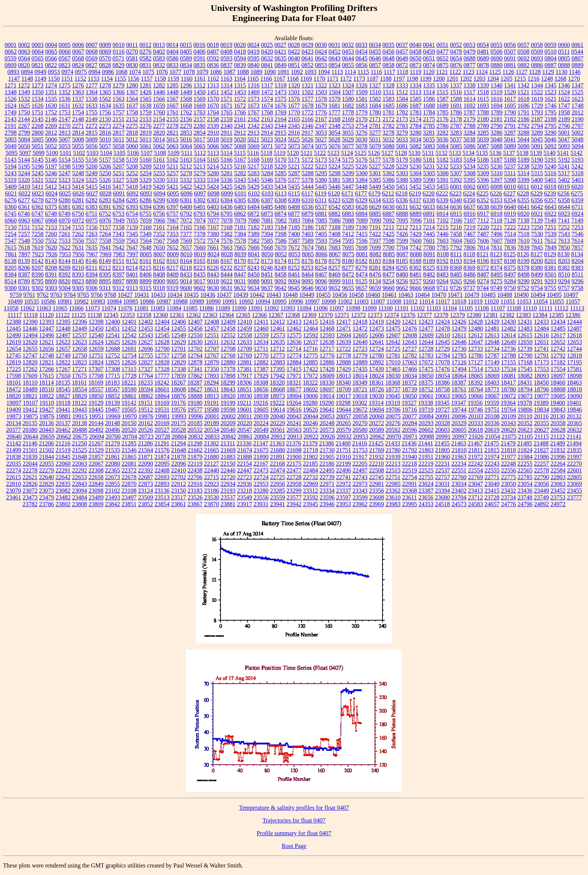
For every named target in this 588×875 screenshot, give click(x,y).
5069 (253, 146)
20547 (244, 430)
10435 (191, 295)
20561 (277, 430)
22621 (30, 477)
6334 (375, 200)
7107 (470, 220)
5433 (267, 187)
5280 (213, 173)
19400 (558, 403)
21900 (294, 457)
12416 (327, 322)
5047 (564, 139)
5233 (456, 166)
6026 (78, 193)
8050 (267, 254)
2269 (51, 126)
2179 (469, 119)
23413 (475, 491)
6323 (334, 200)
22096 (178, 464)
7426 (402, 234)
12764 (195, 356)
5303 (402, 173)
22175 (294, 464)
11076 (125, 308)
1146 (575, 72)
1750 (24, 112)
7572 (199, 241)
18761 (459, 389)
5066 (213, 146)
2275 (132, 126)
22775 (508, 477)
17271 (79, 369)
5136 (495, 153)
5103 (93, 153)
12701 (178, 349)
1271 (10, 85)
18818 (574, 389)
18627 (195, 389)
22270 (574, 464)
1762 (186, 112)
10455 (323, 295)
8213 (118, 268)
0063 (24, 52)
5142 (576, 153)
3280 (415, 133)
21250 (79, 443)
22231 (442, 464)
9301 (24, 288)
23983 (393, 504)
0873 (415, 65)
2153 (145, 119)
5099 (39, 153)
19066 (475, 396)
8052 (281, 254)
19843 (558, 410)
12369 (309, 315)
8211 (91, 268)
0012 (145, 45)
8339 (442, 268)
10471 (455, 295)
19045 (393, 396)
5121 (306, 153)
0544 (577, 52)
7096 (416, 220)
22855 (112, 484)
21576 (162, 450)
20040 (277, 416)
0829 (118, 65)
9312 (118, 288)
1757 (118, 112)
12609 (426, 335)
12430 (508, 322)
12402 (145, 322)
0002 (24, 45)
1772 (307, 112)
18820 (13, 396)
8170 (240, 261)
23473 (30, 497)
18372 (409, 383)
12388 (13, 322)
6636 (456, 207)
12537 (79, 335)
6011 (523, 187)
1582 (375, 99)
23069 (574, 484)
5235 (483, 166)
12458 (228, 329)
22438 (195, 470)
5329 (145, 180)
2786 (442, 126)
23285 (277, 491)
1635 (118, 106)
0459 (429, 52)
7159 (132, 227)
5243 (10, 173)
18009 (327, 376)
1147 (14, 79)
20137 (63, 423)
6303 (213, 200)
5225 (348, 166)
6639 (496, 207)
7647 (132, 247)
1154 (107, 79)
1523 (550, 92)
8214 (132, 268)
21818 (508, 450)
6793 (199, 214)
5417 (118, 187)
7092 (389, 220)
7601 (429, 241)
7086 (335, 220)
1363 (78, 92)
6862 (240, 214)
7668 (267, 247)
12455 (178, 329)
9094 (294, 281)
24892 (541, 504)
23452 (558, 491)
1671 (226, 106)
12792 (558, 356)
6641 (523, 207)
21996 (558, 457)
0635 (280, 58)
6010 (510, 187)
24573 (459, 504)
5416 (105, 187)
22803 (558, 477)
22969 (310, 484)
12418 (360, 322)
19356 (475, 403)
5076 (334, 146)
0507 (510, 52)
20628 (558, 430)
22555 (492, 470)
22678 (129, 477)
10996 (295, 301)
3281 (429, 133)
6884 (361, 214)
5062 (159, 146)
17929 (261, 376)
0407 (213, 52)
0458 (415, 52)
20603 (442, 430)
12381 (490, 315)
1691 (456, 106)
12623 (79, 342)
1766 (240, 112)
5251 (118, 173)
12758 (178, 356)
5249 (91, 173)
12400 (112, 322)
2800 (37, 133)
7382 (226, 234)
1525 (577, 92)
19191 (211, 403)
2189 (564, 119)
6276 (10, 200)
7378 (199, 234)
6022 (24, 193)
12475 (393, 329)
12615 (525, 335)
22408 (162, 470)
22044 (30, 464)
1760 (159, 112)
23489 (96, 497)
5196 (37, 166)
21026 (476, 437)
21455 (442, 443)
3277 (375, 133)
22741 (343, 477)
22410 (178, 470)
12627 (145, 342)
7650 (159, 247)
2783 (402, 126)
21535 (112, 450)
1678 (307, 106)
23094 (79, 491)
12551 (211, 335)
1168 (293, 79)
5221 (294, 166)
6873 (267, 214)
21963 (459, 457)
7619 (37, 247)
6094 (159, 193)
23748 (525, 497)
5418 (132, 187)
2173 (402, 119)
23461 (13, 497)
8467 (321, 274)
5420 (159, 187)
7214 (429, 227)
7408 (334, 234)
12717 (327, 349)
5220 (280, 166)
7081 (267, 220)
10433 (158, 295)
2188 (550, 119)
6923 (564, 214)
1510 (375, 92)
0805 (564, 58)
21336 (244, 443)
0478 (456, 52)
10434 (175, 295)
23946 (327, 504)
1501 (294, 92)
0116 (119, 52)
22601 (574, 470)
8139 (24, 261)
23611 (409, 497)
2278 (172, 126)
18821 (30, 396)
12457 (211, 329)
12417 (343, 322)
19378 (525, 403)
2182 (510, 119)
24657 (492, 504)
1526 (10, 99)
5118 (266, 153)
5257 (172, 173)
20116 (541, 416)
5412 (51, 187)
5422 (186, 187)
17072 (426, 362)
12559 (261, 335)
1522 (537, 92)
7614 (577, 241)
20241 (294, 423)
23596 (327, 497)
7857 (577, 247)
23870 (211, 504)
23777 (574, 497)
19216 (261, 403)
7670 (280, 247)
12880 (228, 362)
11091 (255, 308)
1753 (64, 112)
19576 (178, 410)
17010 (393, 362)
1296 (186, 85)
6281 (78, 200)
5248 (78, 173)
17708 (96, 376)
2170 (361, 119)
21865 (129, 457)
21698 (294, 450)
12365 (243, 315)
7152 (37, 227)
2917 (307, 133)
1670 (213, 106)
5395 (469, 180)
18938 (261, 396)
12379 (457, 315)
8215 (145, 268)
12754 (129, 356)
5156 (91, 160)
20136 (46, 423)
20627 (541, 430)
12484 (541, 329)
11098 (353, 308)
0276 (145, 52)
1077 (175, 72)
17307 (96, 369)
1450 (199, 92)
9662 (402, 288)
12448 (63, 329)
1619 (537, 99)
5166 (226, 160)
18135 (63, 383)
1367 (132, 92)
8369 (469, 268)
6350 (469, 200)
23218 (244, 491)
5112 (200, 153)
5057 (105, 146)
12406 (178, 322)
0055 (496, 45)
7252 (564, 227)
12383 (523, 315)
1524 (564, 92)
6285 (132, 200)
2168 (334, 119)
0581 (132, 58)
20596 (409, 430)
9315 (145, 288)
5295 (321, 173)
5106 (133, 153)
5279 (199, 173)
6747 (37, 214)
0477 (442, 52)
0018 (213, 45)
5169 (267, 160)
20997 (459, 437)
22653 (79, 477)
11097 (337, 308)
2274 (118, 126)
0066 (65, 52)
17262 (30, 369)
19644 (343, 410)
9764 (70, 295)
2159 (226, 119)
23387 (426, 491)
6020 (577, 187)
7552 (51, 241)
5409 (11, 187)
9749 (496, 288)
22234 (459, 464)
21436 (409, 443)
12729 (442, 349)
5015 (172, 139)
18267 (178, 383)
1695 (510, 106)
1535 (51, 99)
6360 (10, 207)
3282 (442, 133)
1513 (415, 92)
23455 (574, 491)
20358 (558, 423)
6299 (159, 200)
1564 (132, 99)
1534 (37, 99)
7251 (550, 227)
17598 (13, 376)
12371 (342, 315)
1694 (496, 106)
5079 (375, 146)
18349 (360, 383)
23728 (492, 497)
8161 (145, 261)
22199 (343, 464)
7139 (537, 220)
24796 (525, 504)
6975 (92, 220)
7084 (308, 220)
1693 (483, 106)
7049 (119, 220)
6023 (38, 193)
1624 (10, 106)
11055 (557, 301)
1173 (359, 79)
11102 (418, 308)
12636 (294, 342)
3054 (334, 133)
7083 (294, 220)
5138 (522, 153)
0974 (67, 72)
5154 (64, 160)
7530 (537, 234)
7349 (145, 234)
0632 (267, 58)
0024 (253, 45)
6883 (348, 214)
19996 (195, 416)
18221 (129, 383)
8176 (307, 261)
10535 (31, 301)
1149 (40, 79)
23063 (558, 484)
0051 (442, 45)
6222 (442, 193)
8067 (335, 254)
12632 (228, 342)
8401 (132, 274)
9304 (65, 288)
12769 (244, 356)
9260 (429, 281)
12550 (195, 335)
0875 (442, 65)
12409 (228, 322)
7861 (11, 254)
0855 (348, 65)
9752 (523, 288)
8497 (510, 274)
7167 (213, 227)
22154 (244, 464)
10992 (246, 301)
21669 (228, 450)
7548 (24, 241)
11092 (272, 308)
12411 (261, 322)
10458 (356, 295)
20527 (162, 430)
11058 (11, 308)
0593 (226, 58)
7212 (402, 227)
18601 (162, 389)
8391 (51, 274)
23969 (376, 504)
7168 (226, 227)
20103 (475, 416)
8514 (10, 281)
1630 (51, 106)
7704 (402, 247)
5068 (240, 146)
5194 (10, 166)
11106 (482, 308)
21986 (541, 457)
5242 (577, 166)
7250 (537, 227)
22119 (195, 464)
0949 (40, 72)
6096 (186, 193)
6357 (550, 200)
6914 (442, 214)
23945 (310, 504)
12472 (360, 329)
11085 (190, 308)
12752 (112, 356)
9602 (199, 288)
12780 (376, 356)
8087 (402, 254)
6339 (442, 200)
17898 (228, 376)
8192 (442, 261)
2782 (388, 126)
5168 (253, 160)
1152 (80, 79)
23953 (343, 504)
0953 (54, 72)
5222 (307, 166)
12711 (261, 349)
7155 (78, 227)
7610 (523, 241)
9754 (537, 288)
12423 (426, 322)
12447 (46, 329)
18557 (96, 389)
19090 (574, 396)
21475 (492, 443)
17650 (63, 376)
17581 (574, 369)
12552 (228, 335)
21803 (426, 450)
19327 (409, 403)
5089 (510, 146)
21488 (541, 443)
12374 (391, 315)
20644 (30, 437)
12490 (13, 335)
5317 (564, 173)
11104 (450, 308)
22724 (261, 477)
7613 (564, 241)
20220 (244, 423)
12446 (30, 329)
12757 (162, 356)
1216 (534, 79)
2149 (91, 119)
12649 (508, 342)
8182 (361, 261)
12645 (442, 342)
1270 (574, 79)
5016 (186, 139)
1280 (132, 85)
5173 (321, 160)
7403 (307, 234)
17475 (426, 369)
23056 (541, 484)
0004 (51, 45)
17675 (79, 376)
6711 (577, 207)
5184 (469, 160)
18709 (343, 389)
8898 (132, 281)
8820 (64, 281)
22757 (442, 477)
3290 (550, 133)
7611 (537, 241)
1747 (564, 106)
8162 (159, 261)
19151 (145, 403)
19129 (96, 403)
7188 (334, 227)
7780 (429, 247)
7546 (577, 234)
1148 (27, 79)
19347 (459, 403)
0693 (537, 58)
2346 (307, 126)
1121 (442, 72)
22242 (475, 464)
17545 (525, 369)
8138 (10, 261)
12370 (325, 315)
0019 (226, 45)
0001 (10, 45)
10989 (196, 301)
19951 (96, 416)
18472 (13, 389)
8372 (483, 268)
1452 (226, 92)
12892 (376, 362)
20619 (492, 430)
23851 (129, 504)
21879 (195, 457)
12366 (259, 315)
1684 (375, 106)
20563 (294, 430)
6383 (91, 207)
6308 (280, 200)
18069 (492, 376)
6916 (469, 214)
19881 (63, 416)
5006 (51, 139)
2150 (105, 119)
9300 (11, 288)
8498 (523, 274)
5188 (510, 160)
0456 (388, 52)
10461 (389, 295)
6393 (132, 207)
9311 (105, 288)
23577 (294, 497)
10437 (224, 295)
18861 (129, 396)
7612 (550, 241)
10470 (439, 295)
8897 (118, 281)
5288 (307, 173)
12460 (261, 329)
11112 (561, 308)
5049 (10, 146)
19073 (525, 396)
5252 (132, 173)
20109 (508, 416)
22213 (393, 464)
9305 (78, 288)
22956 (277, 484)
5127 (387, 153)
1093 (310, 72)
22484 (310, 470)
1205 (507, 79)
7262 (78, 234)
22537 (442, 470)
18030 (393, 376)
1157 (147, 79)
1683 (361, 106)
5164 (199, 160)
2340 (226, 126)
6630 (388, 207)
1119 (416, 72)
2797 (577, 126)
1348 (10, 92)
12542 (129, 335)
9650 (321, 288)
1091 (283, 72)
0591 (199, 58)
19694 (376, 410)
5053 (64, 146)
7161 (159, 227)
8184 (388, 261)
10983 (97, 301)
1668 (186, 106)
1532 (24, 99)
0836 (213, 65)
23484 (79, 497)
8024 (213, 254)
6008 (496, 187)
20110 (525, 416)
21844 (46, 457)
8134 (577, 254)
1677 (294, 106)
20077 (409, 416)
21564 (145, 450)
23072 (30, 491)
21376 (294, 443)
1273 (37, 85)
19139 (112, 403)
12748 (46, 356)
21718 (310, 450)
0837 (226, 65)
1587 (442, 99)
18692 (310, 389)
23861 (178, 504)
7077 (213, 220)
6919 (510, 214)
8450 (253, 274)
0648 (388, 58)
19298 (343, 403)
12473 (376, 329)
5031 (375, 139)
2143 (10, 119)
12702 (195, 349)
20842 (228, 437)
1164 (239, 79)
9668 (429, 288)
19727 (442, 410)
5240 (550, 166)
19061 (426, 396)
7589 (307, 241)
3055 (348, 133)
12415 (310, 322)
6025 (65, 193)
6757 (172, 214)
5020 (240, 139)
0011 (132, 45)
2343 (267, 126)
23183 (195, 491)
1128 (535, 72)
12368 (292, 315)
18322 (310, 383)
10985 (130, 301)
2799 (24, 133)
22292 (79, 470)
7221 (496, 227)
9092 (280, 281)
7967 (92, 254)
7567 (159, 241)
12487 (574, 329)
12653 (574, 342)
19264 (294, 403)
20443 (46, 430)
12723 (360, 349)
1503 (321, 92)
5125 (360, 153)
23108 (129, 491)
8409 (172, 274)
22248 (508, 464)
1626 (37, 106)
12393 (46, 322)
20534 (211, 430)
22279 (46, 470)
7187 (321, 227)
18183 (112, 383)
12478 (442, 329)
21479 (508, 443)
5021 (253, 139)
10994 (262, 301)
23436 (525, 491)
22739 (327, 477)
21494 (574, 443)
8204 (577, 261)
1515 (442, 92)
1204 (493, 79)
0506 (496, 52)
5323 (64, 180)
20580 (360, 430)
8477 (388, 274)
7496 (496, 234)
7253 (577, 227)
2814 (78, 133)
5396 (483, 180)
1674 (267, 106)
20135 (30, 423)
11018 (459, 301)
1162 (213, 79)
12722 (343, 349)
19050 (409, 396)
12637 (310, 342)
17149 (492, 362)
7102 (443, 220)
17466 (409, 369)
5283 (253, 173)
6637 (469, 207)
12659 (96, 349)
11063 (44, 308)
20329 (459, 423)
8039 (240, 254)
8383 (577, 268)
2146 (51, 119)
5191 (550, 160)
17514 (475, 369)
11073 (92, 308)
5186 (483, 160)
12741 (541, 349)
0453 (348, 52)
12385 (556, 315)
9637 (267, 288)
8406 (145, 274)
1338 (469, 85)
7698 (361, 247)
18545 (63, 389)
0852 (307, 65)
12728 (426, 349)
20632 (574, 430)
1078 (189, 72)
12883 (277, 362)
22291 (63, 470)
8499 (537, 274)
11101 (401, 308)
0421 (280, 52)
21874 (162, 457)
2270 (64, 126)
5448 (361, 187)
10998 (328, 301)
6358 (564, 200)
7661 (213, 247)
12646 (459, 342)
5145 (37, 160)
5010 (105, 139)
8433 (186, 274)
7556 (78, 241)
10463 (406, 295)
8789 (24, 281)
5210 (159, 166)
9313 (132, 288)
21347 (261, 443)
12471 (343, 329)
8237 (240, 268)
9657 (361, 288)
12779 (360, 356)
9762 (43, 295)
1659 (159, 106)
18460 (558, 383)
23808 (79, 504)
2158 (213, 119)
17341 (195, 369)
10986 (147, 301)
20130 (558, 416)
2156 (186, 119)
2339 (213, 126)
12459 (244, 329)
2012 (577, 112)
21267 (96, 443)
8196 (483, 261)
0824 (78, 65)
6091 (119, 193)
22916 (195, 484)
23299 (294, 491)
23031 (442, 484)
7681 (321, 247)
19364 (508, 403)
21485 (525, 443)
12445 (13, 329)
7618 (24, 247)
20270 (360, 423)
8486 (469, 274)
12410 (244, 322)
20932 (344, 437)
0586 (172, 58)
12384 (540, 315)
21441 (426, 443)
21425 (376, 443)
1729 (537, 106)
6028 (105, 193)
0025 (267, 45)
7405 (321, 234)
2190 (577, 119)
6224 (469, 193)
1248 (547, 79)
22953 (261, 484)
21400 (343, 443)
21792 (409, 450)
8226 (213, 268)
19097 (14, 403)
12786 (475, 356)
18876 (178, 396)
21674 (244, 450)
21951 (426, 457)
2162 (253, 119)
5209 (145, 166)
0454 (361, 52)
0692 (523, 58)
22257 (541, 464)
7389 (253, 234)
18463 (574, 383)
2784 (415, 126)
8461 (294, 274)
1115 (363, 72)
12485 (558, 329)
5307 (456, 173)
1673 (253, 106)
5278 (186, 173)
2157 (199, 119)
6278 (37, 200)
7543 (564, 234)
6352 (483, 200)
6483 (240, 207)
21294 (178, 443)
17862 (195, 376)
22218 (409, 464)
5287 (294, 173)
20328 (442, 423)
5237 (510, 166)
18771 (492, 389)
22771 (492, 477)
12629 (178, 342)
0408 (226, 52)
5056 (91, 146)
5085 (456, 146)
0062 (11, 52)
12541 (112, 335)
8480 (402, 274)
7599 (402, 241)
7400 (294, 234)
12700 (162, 349)
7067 (173, 220)
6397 (172, 207)
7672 (294, 247)
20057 (343, 416)
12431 (525, 322)
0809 (10, 65)
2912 (240, 133)
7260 (51, 234)
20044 (310, 416)
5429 (253, 187)
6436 (226, 207)
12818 (574, 356)
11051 (508, 301)
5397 (496, 180)
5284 (267, 173)
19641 (327, 410)
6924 (577, 214)
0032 (348, 45)
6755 (145, 214)
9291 (537, 281)
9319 (172, 288)
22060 (63, 464)
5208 (132, 166)
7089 (362, 220)
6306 (253, 200)
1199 (425, 79)
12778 (343, 356)
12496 (46, 335)
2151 (118, 119)
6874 (280, 214)
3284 (469, 133)
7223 (523, 227)
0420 (267, 52)
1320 (294, 85)
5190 (537, 160)
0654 (456, 58)
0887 (550, 65)
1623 (577, 99)
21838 (13, 457)
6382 (78, 207)
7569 (186, 241)
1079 (202, 72)
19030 (376, 396)
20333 (475, 423)
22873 (145, 484)
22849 (96, 484)
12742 (558, 349)
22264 (558, 464)
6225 (483, 193)
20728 (162, 437)
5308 (469, 173)
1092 (297, 72)
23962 (360, 504)
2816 (105, 133)
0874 (429, 65)
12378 (441, 315)
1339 (483, 85)
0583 (159, 58)
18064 (459, 376)
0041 (429, 45)
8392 (64, 274)
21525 (79, 450)
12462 (294, 329)
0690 (496, 58)
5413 (64, 187)
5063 (172, 146)
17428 (327, 369)
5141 (563, 153)
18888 (195, 396)
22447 (244, 470)
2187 (537, 119)
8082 (375, 254)
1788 (483, 112)
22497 (360, 470)
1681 (334, 106)
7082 (281, 220)
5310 (496, 173)
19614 (277, 410)
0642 (321, 58)
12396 (79, 322)
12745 (13, 356)
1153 (94, 79)
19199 (228, 403)
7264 (105, 234)
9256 (402, 281)
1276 (78, 85)
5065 (199, 146)
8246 (267, 268)
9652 (334, 288)
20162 (145, 423)
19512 (145, 410)
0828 (105, 65)
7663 (226, 247)
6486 (280, 207)
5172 (307, 160)
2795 (550, 126)
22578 (541, 470)
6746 (24, 214)
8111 (456, 254)
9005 (172, 281)
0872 (402, 65)
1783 (415, 112)
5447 (348, 187)
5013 (145, 139)
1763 (199, 112)
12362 (193, 315)
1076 (162, 72)
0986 (108, 72)
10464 (422, 295)
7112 (483, 220)
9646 (307, 288)
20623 (525, 430)
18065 (475, 376)
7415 (361, 234)
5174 (334, 160)
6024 (51, 193)
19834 (541, 410)
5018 (213, 139)
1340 (496, 85)
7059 (146, 220)
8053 (294, 254)
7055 (132, 220)
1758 (132, 112)
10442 (257, 295)
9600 (186, 288)
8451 (267, 274)
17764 (145, 376)
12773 (277, 356)
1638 (145, 106)
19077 (541, 396)
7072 (186, 220)
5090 (523, 146)
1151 (67, 79)
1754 (78, 112)
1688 (429, 106)
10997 (312, 301)
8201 (550, 261)
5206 (105, 166)
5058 (118, 146)
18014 (360, 376)
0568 (78, 58)
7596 (361, 241)
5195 (24, 166)
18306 (244, 383)
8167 (226, 261)
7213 (415, 227)
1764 (213, 112)
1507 (348, 92)
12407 (195, 322)
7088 (348, 220)
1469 (253, 92)
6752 (105, 214)
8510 (564, 274)
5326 (105, 180)
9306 (92, 288)
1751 (37, 112)
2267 (24, 126)
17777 (162, 376)
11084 (174, 308)
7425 (388, 234)
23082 (63, 491)
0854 (334, 65)
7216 (456, 227)
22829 (46, 484)
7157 (105, 227)
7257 (24, 234)
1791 (523, 112)
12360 (160, 315)
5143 (10, 160)
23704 (459, 497)
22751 (393, 477)
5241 (564, 166)
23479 (46, 497)
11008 (394, 301)
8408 (159, 274)
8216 (159, 268)
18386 (442, 383)
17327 (145, 369)
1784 (429, 112)
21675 (261, 450)
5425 (226, 187)
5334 (213, 180)
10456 (340, 295)
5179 (402, 160)
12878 (195, 362)
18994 (294, 396)
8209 (64, 268)
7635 (91, 247)
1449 (186, 92)
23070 (13, 491)
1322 (321, 85)
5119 (280, 153)
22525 (426, 470)
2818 (132, 133)
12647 (475, 342)
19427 (46, 410)
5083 (429, 146)
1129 (548, 72)
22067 (96, 464)
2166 (307, 119)
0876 (456, 65)
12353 (127, 315)
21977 (508, 457)
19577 (195, 410)
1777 (334, 112)
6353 (496, 200)
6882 (334, 214)
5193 (577, 160)
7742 (415, 247)
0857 (375, 65)
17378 (228, 369)
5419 (145, 187)
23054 (525, 484)
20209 (228, 423)
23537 (228, 497)
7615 (10, 247)
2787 (456, 126)
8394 (91, 274)
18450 (541, 383)
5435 (294, 187)
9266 (469, 281)
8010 (186, 254)
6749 (64, 214)
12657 (63, 349)
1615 (483, 99)
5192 (564, 160)
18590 (129, 389)
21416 (360, 443)
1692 (469, 106)
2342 (253, 126)
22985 (393, 484)
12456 (195, 329)
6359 (577, 200)
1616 (496, 99)
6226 (496, 193)
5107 (147, 153)
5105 (120, 153)
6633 (429, 207)
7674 (307, 247)
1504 (334, 92)
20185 (195, 423)
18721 (360, 389)
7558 (105, 241)
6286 (145, 200)
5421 (172, 187)
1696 (523, 106)
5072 (280, 146)
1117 (389, 72)
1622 (564, 99)
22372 (129, 470)
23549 (244, 497)
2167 (321, 119)
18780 (508, 389)
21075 (509, 437)
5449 (375, 187)
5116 (253, 153)
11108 (514, 308)
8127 (537, 254)
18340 (343, 383)
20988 (426, 437)
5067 (226, 146)
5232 (442, 166)
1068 (121, 72)
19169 (162, 403)
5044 (523, 139)
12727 (409, 349)
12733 (475, 349)
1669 (199, 106)
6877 (294, 214)
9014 (186, 281)
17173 (541, 362)
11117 (15, 315)
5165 (213, 160)
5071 (267, 146)
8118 (469, 254)
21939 (393, 457)
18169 (96, 383)
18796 (541, 389)
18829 (79, 396)
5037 (456, 139)
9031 (240, 281)
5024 (280, 139)
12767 (211, 356)
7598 (388, 241)
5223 (321, 166)
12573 (277, 335)
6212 (388, 193)
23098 (96, 491)
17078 (442, 362)
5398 (510, 180)
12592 (310, 335)
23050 (508, 484)
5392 (456, 180)
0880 (496, 65)
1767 (253, 112)
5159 (132, 160)
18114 (46, 383)
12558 (244, 335)
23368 (409, 491)
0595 (253, 58)
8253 (307, 268)
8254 (321, 268)
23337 (343, 491)
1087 (229, 72)
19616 (294, 410)
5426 (240, 187)
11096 (320, 308)
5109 (174, 153)
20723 (146, 437)
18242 (162, 383)
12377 (424, 315)
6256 (564, 193)
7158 (118, 227)
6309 (294, 200)
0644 (348, 58)
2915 (280, 133)
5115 (240, 153)
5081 (402, 146)
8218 (186, 268)
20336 (492, 423)
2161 (240, 119)
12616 (541, 335)
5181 (429, 160)
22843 (79, 484)
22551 (459, 470)
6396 (159, 207)
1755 (91, 112)
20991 (443, 437)
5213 (199, 166)
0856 (361, 65)
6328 (348, 200)
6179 (375, 193)
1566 (159, 99)
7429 (415, 234)
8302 (415, 268)
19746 (475, 410)
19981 (162, 416)
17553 (541, 369)
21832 (558, 450)
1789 (496, 112)
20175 (178, 423)
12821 (46, 362)
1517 (469, 92)
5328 (132, 180)
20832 (195, 437)
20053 (327, 416)
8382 (564, 268)
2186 (523, 119)
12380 (474, 315)
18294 (211, 383)
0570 (105, 58)
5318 (577, 173)
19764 (508, 410)
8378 (523, 268)
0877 (469, 65)
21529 (96, 450)
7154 (64, 227)
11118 (30, 315)
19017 (343, 396)
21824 (525, 450)
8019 (200, 254)
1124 (482, 72)
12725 (393, 349)
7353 (172, 234)
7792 (456, 247)
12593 (327, 335)
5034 (415, 139)
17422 (310, 369)
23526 (195, 497)
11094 (304, 308)
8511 (577, 274)
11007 (377, 301)
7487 (483, 234)
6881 (321, 214)
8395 (105, 274)
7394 (267, 234)
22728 (294, 477)
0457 (402, 52)
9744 (483, 288)
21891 (277, 457)
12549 (178, 335)
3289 (537, 133)
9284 (510, 281)
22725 (277, 477)
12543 (145, 335)
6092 (132, 193)
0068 (92, 52)
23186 (211, 491)
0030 (321, 45)
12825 (112, 362)
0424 (321, 52)
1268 (561, 79)
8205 (10, 268)
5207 (118, 166)
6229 (537, 193)
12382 (507, 315)
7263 (91, 234)
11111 (546, 308)
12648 (492, 342)
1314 (226, 85)
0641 (307, 58)
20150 (129, 423)
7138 (523, 220)
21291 (162, 443)
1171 (332, 79)
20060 (376, 416)
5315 (537, 173)
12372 (358, 315)
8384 (10, 274)
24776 (508, 504)
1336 (442, 85)
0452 (334, 52)
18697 (327, 389)
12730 (459, 349)
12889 (360, 362)
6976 (105, 220)
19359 (492, 403)
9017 (199, 281)
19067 (492, 396)
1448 (172, 92)
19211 (244, 403)
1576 (294, 99)
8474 (361, 274)
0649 (402, 58)
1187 (372, 79)
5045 (537, 139)
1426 (145, 92)
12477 (426, 329)
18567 (112, 389)
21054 (492, 437)
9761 (29, 295)
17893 (211, 376)
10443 (274, 295)
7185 (294, 227)
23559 (277, 497)
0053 (469, 45)
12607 (393, 335)
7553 (64, 241)
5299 (348, 173)
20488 (79, 430)
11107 (498, 308)
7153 (51, 227)
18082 (525, 376)
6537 (321, 207)
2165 (294, 119)
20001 (212, 416)
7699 (375, 247)
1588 (456, 99)
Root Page (294, 846)
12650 (525, 342)
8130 (564, 254)
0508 (523, 52)
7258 (37, 234)
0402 (159, 52)
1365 (105, 92)
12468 (327, 329)
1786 (456, 112)
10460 (373, 295)
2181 (496, 119)
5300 (361, 173)
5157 (105, 160)
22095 (162, 464)
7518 (523, 234)
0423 (307, 52)
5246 (51, 173)
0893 (13, 72)
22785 (525, 477)
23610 (393, 497)
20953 (360, 437)
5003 (10, 139)
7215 (442, 227)
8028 (227, 254)
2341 (240, 126)
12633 (244, 342)
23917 (244, 504)
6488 (294, 207)
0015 (186, 45)
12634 (261, 342)
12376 (408, 315)
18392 (475, 383)
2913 (253, 133)
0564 (24, 58)
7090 (375, 220)
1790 (510, 112)
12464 (310, 329)
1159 (173, 79)
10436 (208, 295)
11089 (223, 308)
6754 (132, 214)
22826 (30, 484)
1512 (402, 92)
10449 (307, 295)
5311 (510, 173)
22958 (294, 484)
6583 (348, 207)
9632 (240, 288)
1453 (240, 92)
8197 (496, 261)
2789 (483, 126)
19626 (310, 410)
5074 (307, 146)
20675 (80, 437)
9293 (550, 281)
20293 (426, 423)
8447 (240, 274)
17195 (574, 362)
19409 (13, 410)
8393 (78, 274)
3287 (510, 133)
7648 (145, 247)
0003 (37, 45)
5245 (37, 173)
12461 (277, 329)
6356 (537, 200)
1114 (350, 72)
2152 (132, 119)
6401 (199, 207)
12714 (294, 349)
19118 (63, 403)
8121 (483, 254)
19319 (393, 403)
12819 (13, 362)
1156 (133, 79)
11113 (577, 308)
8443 (213, 274)
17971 (294, 376)
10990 (213, 301)
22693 (162, 477)
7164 (172, 227)
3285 (483, 133)
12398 (96, 322)
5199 (78, 166)
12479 (459, 329)
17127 (475, 362)
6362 (37, 207)
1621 (550, 99)
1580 (348, 99)
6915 (456, 214)
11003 (361, 301)
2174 (415, 119)
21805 (442, 450)
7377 (186, 234)
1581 (361, 99)
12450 (96, 329)
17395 (277, 369)
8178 (321, 261)
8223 (199, 268)
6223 (456, 193)
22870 (129, 484)
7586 (280, 241)
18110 (30, 383)
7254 (10, 234)
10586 (48, 301)
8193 (456, 261)
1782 (402, 112)
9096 (321, 281)
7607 (496, 241)
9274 (483, 281)
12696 (145, 349)
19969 (113, 416)
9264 (442, 281)
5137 (509, 153)
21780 (393, 450)
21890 (261, 457)
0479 (469, 52)
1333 (402, 85)
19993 (179, 416)
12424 (442, 322)
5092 (550, 146)
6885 (375, 214)
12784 (442, 356)
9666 (415, 288)
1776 (321, 112)
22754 (409, 477)
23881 (228, 504)
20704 (129, 437)
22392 (145, 470)
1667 (172, 106)
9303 (51, 288)
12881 (244, 362)
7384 (240, 234)
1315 (240, 85)
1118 (403, 72)
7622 (64, 247)
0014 (172, 45)
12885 (310, 362)
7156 (91, 227)
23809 (96, 504)
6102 (254, 193)
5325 (91, 180)
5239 (537, 166)
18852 (112, 396)
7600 (415, 241)
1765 (226, 112)
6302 (199, 200)
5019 (226, 139)
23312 (310, 491)
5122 (320, 153)
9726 (456, 288)
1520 (510, 92)
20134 (13, 423)
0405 (186, 52)
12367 (276, 315)
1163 (226, 79)
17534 (508, 369)
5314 (523, 173)
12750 (79, 356)
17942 (277, 376)
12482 (508, 329)
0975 (81, 72)
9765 (83, 295)
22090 (145, 464)
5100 (52, 153)
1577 (307, 99)
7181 (240, 227)
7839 (523, 247)
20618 (475, 430)
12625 (112, 342)
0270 (132, 52)
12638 (327, 342)
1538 (91, 99)
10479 (472, 295)
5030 (361, 139)
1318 (280, 85)
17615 (46, 376)
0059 (550, 45)
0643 (334, 58)
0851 (294, 65)
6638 (483, 207)
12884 (294, 362)
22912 (178, 484)
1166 (266, 79)
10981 (64, 301)
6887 (388, 214)
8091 (429, 254)
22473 (261, 470)
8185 (402, 261)
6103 (267, 193)
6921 (537, 214)
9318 (159, 288)
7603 (442, 241)
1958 (564, 112)
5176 (361, 160)
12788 (508, 356)
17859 (178, 376)
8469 (334, 274)
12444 (574, 322)
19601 (244, 410)
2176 (442, 119)
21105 (525, 437)
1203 (480, 79)
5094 (577, 146)
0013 (159, 45)
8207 (37, 268)
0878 (483, 65)
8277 (348, 268)
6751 (91, 214)
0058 (537, 45)
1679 (321, 106)
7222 (510, 227)
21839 (30, 457)
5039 (483, 139)
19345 (442, 403)
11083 (158, 308)
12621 (46, 342)
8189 (429, 261)
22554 (475, 470)
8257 (334, 268)
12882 (261, 362)
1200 (439, 79)
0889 (577, 65)
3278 (388, 133)
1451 (213, 92)
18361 (376, 383)
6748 (51, 214)
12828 (162, 362)
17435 (360, 369)
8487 (483, 274)
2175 (429, 119)
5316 (550, 173)
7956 (78, 254)
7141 (564, 220)
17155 (508, 362)
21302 (211, 443)
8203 (564, 261)
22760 (459, 477)
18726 (376, 389)
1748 (577, 106)
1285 (172, 85)
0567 (64, 58)
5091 (537, 146)
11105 (466, 308)
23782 (30, 504)
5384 (361, 180)
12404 (162, 322)
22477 (294, 470)
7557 (91, 241)
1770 (294, 112)
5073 (294, 146)
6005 (483, 187)
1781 (388, 112)
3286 (496, 133)
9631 (226, 288)
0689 (483, 58)
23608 (376, 497)
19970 (129, 416)
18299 (228, 383)
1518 (483, 92)
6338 (429, 200)
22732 (310, 477)
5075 (321, 146)
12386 (573, 315)
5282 (240, 173)
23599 (360, 497)
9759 (16, 295)
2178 (456, 119)
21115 (542, 437)
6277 (24, 200)
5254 (145, 173)
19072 (508, 396)
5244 (24, 173)
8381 (550, 268)
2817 (118, 133)
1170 (319, 79)
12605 (360, 335)
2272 (91, 126)
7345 (132, 234)
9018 (213, 281)
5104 (106, 153)
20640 (14, 437)
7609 (510, 241)
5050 (24, 146)
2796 (564, 126)
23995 (409, 504)
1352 (64, 92)
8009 (173, 254)
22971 (327, 484)
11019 (475, 301)
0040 (415, 45)
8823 (78, 281)
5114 (226, 153)
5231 (429, 166)
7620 (51, 247)
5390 (429, 180)
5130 (414, 153)
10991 (229, 301)
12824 (96, 362)
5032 (388, 139)
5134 (468, 153)
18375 (426, 383)
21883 (228, 457)
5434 (280, 187)
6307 (267, 200)
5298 (334, 173)
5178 (388, 160)
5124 (347, 153)
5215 (226, 166)
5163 (186, 160)
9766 (97, 295)
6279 (51, 200)
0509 (537, 52)
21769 (376, 450)
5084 (442, 146)
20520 (129, 430)
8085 (389, 254)
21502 (46, 450)
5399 (523, 180)
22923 (211, 484)
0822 (51, 65)
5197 (51, 166)
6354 (510, 200)
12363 (210, 315)
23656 (426, 497)
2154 (159, 119)
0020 (240, 45)
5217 (253, 166)
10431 (142, 295)
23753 (558, 497)
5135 (482, 153)
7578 (240, 241)
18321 (294, 383)
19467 (112, 410)
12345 (111, 315)
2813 (64, 133)
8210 (78, 268)
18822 (46, 396)
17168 (525, 362)
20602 (426, 430)
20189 (211, 423)
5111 (187, 153)
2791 (510, 126)
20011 (245, 416)
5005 (37, 139)
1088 (243, 72)
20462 (63, 430)
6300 (172, 200)
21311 (228, 443)
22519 (409, 470)
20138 (79, 423)
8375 (510, 268)
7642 (118, 247)
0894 (27, 72)
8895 (105, 281)
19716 (409, 410)
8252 (294, 268)
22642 (63, 477)
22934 (228, 484)
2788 (469, 126)
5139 (536, 153)
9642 (280, 288)
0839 (240, 65)
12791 (541, 356)
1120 (428, 72)
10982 (81, 301)
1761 (172, 112)
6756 (159, 214)
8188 (415, 261)
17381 (244, 369)
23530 (211, 497)
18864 (162, 396)
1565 (145, 99)
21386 (327, 443)
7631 (78, 247)
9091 (267, 281)
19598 (228, 410)
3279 (402, 133)
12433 (541, 322)
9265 (456, 281)
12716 (310, 349)
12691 (129, 349)
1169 (306, 79)
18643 (228, 389)
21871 (145, 457)
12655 (30, 349)
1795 (550, 112)
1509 (361, 92)
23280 (261, 491)
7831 (496, 247)
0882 (523, 65)
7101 (429, 220)
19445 (96, 410)
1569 (199, 99)
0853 (321, 65)
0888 (564, 65)
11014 (426, 301)
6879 (307, 214)
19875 (30, 416)
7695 (348, 247)
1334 (415, 85)
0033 (361, 45)
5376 (280, 180)
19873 (14, 416)
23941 (277, 504)
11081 (141, 308)
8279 (361, 268)
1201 (453, 79)
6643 (550, 207)
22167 (261, 464)
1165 (253, 79)
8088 (416, 254)
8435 (199, 274)
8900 (159, 281)
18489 (30, 389)
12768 (228, 356)
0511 (564, 52)
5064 (186, 146)
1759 (145, 112)
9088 (253, 281)
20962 (377, 437)
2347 (321, 126)
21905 (327, 457)
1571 (226, 99)
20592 (393, 430)
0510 (550, 52)
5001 (564, 133)
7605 (469, 241)
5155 (78, 160)
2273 (105, 126)
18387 (459, 383)
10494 (538, 295)
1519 (496, 92)
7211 (388, 227)
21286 (145, 443)
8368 (456, 268)
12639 (343, 342)
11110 (530, 308)
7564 (145, 241)
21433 (393, 443)
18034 (409, 376)
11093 (288, 308)
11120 (47, 315)
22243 (492, 464)
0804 (550, 58)
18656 (261, 389)
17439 (376, 369)
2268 (37, 126)
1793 (537, 112)
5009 (91, 139)
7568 (172, 241)
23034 (459, 484)
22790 (541, 477)
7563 (132, 241)
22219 (426, 464)
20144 (96, 423)
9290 (523, 281)
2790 (496, 126)
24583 (475, 504)
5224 (334, 166)
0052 (456, 45)
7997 (132, 254)
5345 (253, 180)
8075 (348, 254)
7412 (348, 234)
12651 (541, 342)
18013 (343, 376)
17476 (442, 369)
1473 (280, 92)
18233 (145, 383)
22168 (277, 464)
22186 (327, 464)
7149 (577, 220)
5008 (78, 139)
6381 (64, 207)
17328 (162, 369)
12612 (475, 335)
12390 (30, 322)
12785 (459, 356)
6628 (361, 207)
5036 (442, 139)
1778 (348, 112)
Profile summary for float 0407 (294, 833)
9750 (510, 288)
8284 (388, 268)
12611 (459, 335)
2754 (361, 126)
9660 (388, 288)
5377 (294, 180)
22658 (96, 477)
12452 (129, 329)
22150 (228, 464)
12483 (525, 329)
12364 (226, 315)
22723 (244, 477)
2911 (226, 133)
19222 (277, 403)
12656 (46, 349)
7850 (564, 247)
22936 (244, 484)
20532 (195, 430)
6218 (402, 193)
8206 (24, 268)
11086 (206, 308)
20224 (261, 423)
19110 (47, 403)
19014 (327, 396)
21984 (525, 457)
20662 (63, 437)
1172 (346, 79)
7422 (375, 234)
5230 (415, 166)
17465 (393, 369)
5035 (429, 139)
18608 (178, 389)
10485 (488, 295)
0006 (78, 45)
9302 (38, 288)
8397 (118, 274)
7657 (186, 247)
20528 (178, 430)
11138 (95, 315)
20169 (162, 423)
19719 (426, 410)
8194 (469, 261)
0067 (78, 52)
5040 (496, 139)
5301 (375, 173)
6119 (320, 193)
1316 (253, 85)
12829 (178, 362)
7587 (294, 241)
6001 (456, 187)
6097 (200, 193)
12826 (129, 362)
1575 (280, 99)
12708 (228, 349)
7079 (240, 220)
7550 (37, 241)
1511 (388, 92)
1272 (24, 85)
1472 (267, 92)
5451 (402, 187)
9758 (577, 288)
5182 (442, 160)
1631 (64, 106)
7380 (213, 234)
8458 (280, 274)
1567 (172, 99)
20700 (113, 437)
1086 (216, 72)
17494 (459, 369)
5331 (172, 180)
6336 (402, 200)
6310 (307, 200)
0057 (523, 45)
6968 (51, 220)
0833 (172, 65)
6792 (186, 214)
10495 (554, 295)
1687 (415, 106)
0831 (145, 65)
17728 (129, 376)
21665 (211, 450)
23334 (327, 491)
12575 (294, 335)
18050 (426, 376)
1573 (253, 99)
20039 (261, 416)
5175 (348, 160)
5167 (240, 160)
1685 (388, 106)
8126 (523, 254)
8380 (537, 268)
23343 (360, 491)
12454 (162, 329)
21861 (112, 457)
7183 (267, 227)
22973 (360, 484)
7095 (402, 220)
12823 (79, 362)
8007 (159, 254)
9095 (307, 281)
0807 (577, 58)
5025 (294, 139)
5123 (333, 153)
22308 (96, 470)
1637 (132, 106)
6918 (496, 214)
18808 (558, 389)
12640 (360, 342)
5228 (388, 166)
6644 (564, 207)
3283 (456, 133)
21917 (360, 457)
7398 (280, 234)
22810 (13, 484)
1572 (240, 99)
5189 (523, 160)
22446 (228, 470)
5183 (456, 160)
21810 (459, 450)
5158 (118, 160)
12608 (409, 335)
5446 (334, 187)
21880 (211, 457)
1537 (78, 99)
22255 (525, 464)
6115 (294, 193)
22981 (376, 484)
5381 (334, 180)
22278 (30, 470)
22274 (13, 470)
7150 (10, 227)
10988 (180, 301)
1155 (120, 79)
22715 (211, 477)
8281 (375, 268)
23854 (162, 504)
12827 (145, 362)
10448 (290, 295)
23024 (426, 484)
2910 (213, 133)
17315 (129, 369)
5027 (321, 139)
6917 (483, 214)
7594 (334, 241)
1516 (456, 92)
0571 (118, 58)
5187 (496, 160)
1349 (24, 92)
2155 (172, 119)
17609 (30, 376)
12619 (13, 342)
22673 (112, 477)
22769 (475, 477)
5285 (280, 173)
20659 (47, 437)
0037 (402, 45)
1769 (280, 112)
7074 (200, 220)
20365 (574, 423)
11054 (540, 301)
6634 (442, 207)
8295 (402, 268)
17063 (409, 362)
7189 (348, 227)
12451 (112, 329)
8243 (253, 268)
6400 (186, 207)
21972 (475, 457)
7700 (388, 247)
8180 (348, 261)
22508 (376, 470)
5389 (415, 180)
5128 (401, 153)
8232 (226, 268)
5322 (51, 180)
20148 (112, 423)
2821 (172, 133)
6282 (91, 200)
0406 (199, 52)
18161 (79, 383)
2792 (523, 126)
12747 (30, 356)
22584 (558, 470)
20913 (294, 437)
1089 (256, 72)
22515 (393, 470)
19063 (442, 396)
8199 (523, 261)
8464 (307, 274)
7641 (105, 247)
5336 (226, 180)
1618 (523, 99)
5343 (240, 180)
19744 (459, 410)
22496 (343, 470)
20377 (13, 430)
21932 (376, 457)
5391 (442, 180)
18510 (46, 389)
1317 (267, 85)
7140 (550, 220)
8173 (267, 261)
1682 (348, 106)
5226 (361, 166)
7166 (199, 227)
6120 (334, 193)
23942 (294, 504)
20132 (574, 416)
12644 (426, 342)
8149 (105, 261)
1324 (348, 85)
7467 (469, 234)
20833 (212, 437)
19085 (558, 396)
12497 (63, 335)
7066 (159, 220)
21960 (442, 457)
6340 (456, 200)
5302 (388, 173)
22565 (525, 470)
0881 (510, 65)
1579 (334, 99)
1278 (105, 85)
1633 (91, 106)
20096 (459, 416)
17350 (211, 369)
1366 (118, 92)
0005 (64, 45)
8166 (213, 261)
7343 (118, 234)
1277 (91, 85)
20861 (245, 437)
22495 (327, 470)
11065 (60, 308)
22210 (376, 464)
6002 (469, 187)
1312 (199, 85)
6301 (186, 200)
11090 (239, 308)
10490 (521, 295)
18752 (426, 389)
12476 (409, 329)
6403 (213, 207)
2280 (199, 126)
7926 (51, 254)
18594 (145, 389)
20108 (492, 416)
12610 (442, 335)
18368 (393, 383)
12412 (277, 322)
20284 (409, 423)
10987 (163, 301)
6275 (577, 193)
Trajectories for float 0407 (294, 820)
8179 (334, 261)
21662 (195, 450)
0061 (577, 45)
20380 (30, 430)
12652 (558, 342)
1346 (564, 85)
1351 (51, 92)
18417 (508, 383)
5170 (280, 160)
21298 (195, 443)
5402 (564, 180)
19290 (327, 403)
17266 (46, 369)
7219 (469, 227)
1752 (51, 112)
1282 (159, 85)
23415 (492, 491)
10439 (241, 295)
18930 (244, 396)
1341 (510, 85)
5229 (402, 166)
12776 (327, 356)
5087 (483, 146)
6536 (307, 207)
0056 (510, 45)
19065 (459, 396)
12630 (195, 342)
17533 (492, 369)
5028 (334, 139)
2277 (159, 126)
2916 (294, 133)
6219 (415, 193)
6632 (415, 207)
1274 (51, 85)
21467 (475, 443)
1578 (321, 99)
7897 (24, 254)
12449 (79, 329)
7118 (496, 220)
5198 (64, 166)
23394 (442, 491)
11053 (524, 301)
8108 (443, 254)
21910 (343, 457)
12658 (79, 349)
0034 (375, 45)
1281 (145, 85)
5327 (118, 180)
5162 (172, 160)
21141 (574, 437)
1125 (495, 72)
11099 (369, 308)
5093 (564, 146)
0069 (105, 52)
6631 (402, 207)
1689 (442, 106)
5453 (429, 187)
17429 (343, 369)
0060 (564, 45)
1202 (466, 79)
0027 (280, 45)
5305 (429, 173)
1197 (399, 79)
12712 (277, 349)
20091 (442, 416)
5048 (577, 139)
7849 (550, 247)
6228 (523, 193)
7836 (510, 247)
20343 (508, 423)
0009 (105, 45)
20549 (261, 430)
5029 (348, 139)
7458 (456, 234)
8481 (415, 274)
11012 (410, 301)
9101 (348, 281)
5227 (375, 166)
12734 (492, 349)
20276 (393, 423)
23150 (178, 491)
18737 (393, 389)
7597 (375, 241)
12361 (177, 315)
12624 (96, 342)
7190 (361, 227)
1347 (577, 85)
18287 (195, 383)
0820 (24, 65)
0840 (253, 65)
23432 (508, 491)
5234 (469, 166)
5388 (402, 180)
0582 (145, 58)
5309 (483, 173)
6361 (24, 207)
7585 (267, 241)
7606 (483, 241)
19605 (261, 410)
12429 (492, 322)
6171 (348, 193)
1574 (267, 99)
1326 (361, 85)
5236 (496, 166)
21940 (409, 457)
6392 (118, 207)
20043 (294, 416)
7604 (456, 241)
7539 (550, 234)
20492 (96, 430)
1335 (429, 85)
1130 (561, 72)
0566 (51, 58)
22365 (112, 470)
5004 (24, 139)
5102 (79, 153)
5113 (213, 153)
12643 (409, 342)
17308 (112, 369)
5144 (24, 160)
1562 (105, 99)
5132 (441, 153)
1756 (105, 112)
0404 (172, 52)
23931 (261, 504)
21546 (129, 450)
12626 (129, 342)
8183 (375, 261)
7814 (483, 247)
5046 (550, 139)
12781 (393, 356)
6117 (307, 193)
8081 (362, 254)
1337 (456, 85)
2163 (267, 119)
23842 (112, 504)
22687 (145, 477)
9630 (213, 288)
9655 (348, 288)
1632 (78, 106)
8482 (429, 274)
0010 (118, 45)
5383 (348, 180)
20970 (393, 437)
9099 (334, 281)
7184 (280, 227)
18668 (277, 389)
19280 (310, 403)
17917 (244, 376)
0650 (415, 58)
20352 (525, 423)
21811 (475, 450)
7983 (119, 254)
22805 (574, 477)
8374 (496, 268)
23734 (508, 497)
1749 (10, 112)
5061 (145, 146)
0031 (334, 45)
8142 (37, 261)
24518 (442, 504)
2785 (429, 126)
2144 (24, 119)
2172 (388, 119)
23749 (541, 497)
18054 (442, 376)
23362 (393, 491)
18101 (14, 383)
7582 (253, 241)
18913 (211, 396)
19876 (47, 416)
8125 (510, 254)
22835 (63, 484)
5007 (64, 139)
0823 (64, 65)
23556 (261, 497)
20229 (277, 423)
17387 (261, 369)
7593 (321, 241)
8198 (510, 261)
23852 (145, 504)
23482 (63, 497)
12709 (244, 349)
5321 (37, 180)
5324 (78, 180)
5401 (550, 180)
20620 (508, 430)
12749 (63, 356)
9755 (550, 288)
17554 (558, 369)
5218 (267, 166)
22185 (310, 464)
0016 (199, 45)
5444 (307, 187)
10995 (279, 301)
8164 (186, 261)
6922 (550, 214)
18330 (327, 383)
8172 (253, 261)
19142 (129, 403)
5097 (25, 153)
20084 (426, 416)
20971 (410, 437)
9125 (361, 281)
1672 (240, 106)
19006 (310, 396)
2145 (37, 119)
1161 (200, 79)
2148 (78, 119)
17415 (294, 369)
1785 (442, 112)
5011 (118, 139)
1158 (160, 79)
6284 (118, 200)
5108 (160, 153)
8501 (550, 274)
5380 (321, 180)
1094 (324, 72)
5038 (469, 139)
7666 (253, 247)
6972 (78, 220)
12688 (112, 349)
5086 (469, 146)
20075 (393, 416)
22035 (13, 464)
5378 (307, 180)
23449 (541, 491)
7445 (429, 234)
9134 (375, 281)
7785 (442, 247)
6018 (550, 187)
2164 (280, 119)
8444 (226, 274)
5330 (159, 180)
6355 (523, 200)
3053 (321, 133)
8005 (146, 254)
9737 (469, 288)
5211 (172, 166)
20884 (261, 437)
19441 (63, 410)
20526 (145, 430)
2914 (267, 133)
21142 (14, 443)
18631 (211, 389)
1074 (135, 72)
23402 (459, 491)
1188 (386, 79)
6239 (550, 193)
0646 (375, 58)
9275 (496, 281)
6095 (173, 193)
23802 (63, 504)
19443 (79, 410)
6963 (24, 220)
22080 (112, 464)
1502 (307, 92)
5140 (549, 153)
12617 (558, 335)
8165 (199, 261)
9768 (110, 295)
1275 (64, 85)
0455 (375, 52)
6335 (388, 200)
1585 (415, 99)
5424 (213, 187)
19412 (30, 410)
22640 (46, 477)
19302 (360, 403)
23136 (162, 491)
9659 (375, 288)
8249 (280, 268)
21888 (244, 457)
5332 (186, 180)
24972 (558, 504)
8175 (294, 261)
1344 (537, 85)
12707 (211, 349)
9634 (253, 288)
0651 (429, 58)
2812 (51, 133)
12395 (63, 322)
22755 (426, 477)
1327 (375, 85)
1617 (510, 99)
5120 (293, 153)
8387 (24, 274)
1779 (361, 112)
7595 (348, 241)
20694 (96, 437)
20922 (311, 437)
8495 (496, 274)
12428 (475, 322)
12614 (508, 335)
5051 (37, 146)
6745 (10, 214)
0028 (294, 45)
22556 (508, 470)
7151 (24, 227)
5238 (523, 166)
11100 (385, 308)
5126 (374, 153)
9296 (577, 281)
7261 (64, 234)
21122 (558, 437)
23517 (178, 497)
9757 (564, 288)
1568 (186, 99)
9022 (226, 281)
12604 (343, 335)
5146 (51, 160)
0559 (10, 58)
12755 (145, 356)
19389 (541, 403)
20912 (278, 437)
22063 (79, 464)
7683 (334, 247)
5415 (91, 187)
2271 (78, 126)
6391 (105, 207)
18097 (558, 376)
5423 (199, 187)
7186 (307, 227)
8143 (51, 261)
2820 (159, 133)
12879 (211, 362)
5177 (375, 160)
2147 (64, 119)
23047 (475, 484)
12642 (393, 342)
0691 (510, 58)
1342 (523, 85)
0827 (91, 65)
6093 (146, 193)
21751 (343, 450)
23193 (228, 491)
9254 (388, 281)
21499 (13, 450)
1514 (429, 92)
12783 (426, 356)
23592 (310, 497)
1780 (375, 112)
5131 (428, 153)
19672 (360, 410)
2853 (186, 133)
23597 (343, 497)
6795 (226, 214)
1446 (159, 92)
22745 (376, 477)
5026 (307, 139)
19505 (129, 410)
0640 (294, 58)
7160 (145, 227)
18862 (145, 396)
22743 (360, 477)
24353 (426, 504)
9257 (415, 281)
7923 (38, 254)
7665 (240, 247)
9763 (56, 295)
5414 (78, 187)
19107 (30, 403)
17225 (13, 369)
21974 (492, 457)
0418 (240, 52)
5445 (321, 187)
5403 (577, 180)
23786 (46, 504)
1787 (469, 112)
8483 (442, 274)
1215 (520, 79)
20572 (310, 430)
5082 (415, 146)
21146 (30, 443)
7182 (253, 227)
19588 (211, 410)
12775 (310, 356)
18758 (442, 389)
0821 (37, 65)
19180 (195, 403)
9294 (564, 281)
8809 (51, 281)
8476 (375, 274)
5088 (496, 146)
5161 (159, 160)
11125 (79, 315)
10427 (125, 295)
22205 (360, 464)
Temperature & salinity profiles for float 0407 (294, 808)
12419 (376, 322)
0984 (94, 72)
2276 (145, 126)
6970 (65, 220)
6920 (523, 214)
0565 (37, 58)
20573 (327, 430)
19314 (376, 403)
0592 (213, 58)
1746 (550, 106)
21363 (277, 443)
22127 (211, 464)
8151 (118, 261)
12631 (211, 342)
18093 (541, 376)
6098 (213, 193)
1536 (64, 99)
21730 (327, 450)
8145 (78, 261)
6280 (64, 200)
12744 (574, 349)
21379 (310, 443)
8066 (321, 254)
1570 (213, 99)
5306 (442, 173)
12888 (343, 362)
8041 (254, 254)
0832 (159, 65)
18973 (277, 396)
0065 (51, 52)
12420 (393, 322)
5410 (24, 187)
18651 (244, 389)
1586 (429, 99)
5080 (388, 146)
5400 (537, 180)
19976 (146, 416)
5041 (510, 139)
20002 (228, 416)
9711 (442, 288)
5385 (375, 180)
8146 (91, 261)
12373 (375, 315)
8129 (550, 254)
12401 (129, 322)
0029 (307, 45)
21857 (96, 457)
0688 (469, 58)
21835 (574, 450)
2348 (334, 126)
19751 (492, 410)
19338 (426, 403)
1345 (550, 85)
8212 (105, 268)
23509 (145, 497)
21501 (30, 450)
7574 (213, 241)
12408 (211, 322)
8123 (496, 254)
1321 (307, 85)
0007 (91, 45)
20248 (327, 423)
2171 (375, 119)
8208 (51, 268)
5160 (145, 160)
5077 (348, 146)
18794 (525, 389)
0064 (38, 52)
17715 (112, 376)
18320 (277, 383)
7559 (118, 241)
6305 (240, 200)
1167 (280, 79)
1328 (388, 85)
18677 (294, 389)
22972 (343, 484)
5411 (38, 187)
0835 (199, 65)
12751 (96, 356)
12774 (294, 356)
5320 (24, 180)
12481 (492, 329)
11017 (443, 301)
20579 (343, 430)
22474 (277, 470)
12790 (525, 356)
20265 (343, 423)
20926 (327, 437)
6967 (38, 220)
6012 (537, 187)
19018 (360, 396)
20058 (360, 416)
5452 (415, 187)
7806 (469, 247)
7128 (510, 220)
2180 (483, 119)
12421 (409, 322)
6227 (510, 193)
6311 (321, 200)
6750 (78, 214)
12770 (261, 356)
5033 (402, 139)
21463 (459, 443)
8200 (537, 261)
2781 (375, 126)
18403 (492, 383)
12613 (492, 335)
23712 (475, 497)
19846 (574, 410)
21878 (178, 457)
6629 (375, 207)
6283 (105, 200)
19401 (574, 403)
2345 (294, 126)
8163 (172, 261)
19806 (525, 410)
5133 (455, 153)
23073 (46, 491)
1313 (213, 85)
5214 (213, 166)
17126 (459, 362)
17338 (178, 369)
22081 (129, 464)
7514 (510, 234)
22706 (195, 477)
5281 (226, 173)
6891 (429, 214)
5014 (159, 139)
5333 (199, 180)
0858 (388, 65)
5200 (91, 166)
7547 (10, 241)
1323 (334, 85)
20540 (228, 430)
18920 (228, 396)
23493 (112, 497)
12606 (376, 335)
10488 (505, 295)
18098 (574, 376)
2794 (537, 126)
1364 (91, 92)
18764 (475, 389)
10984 (114, 301)
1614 (469, 99)
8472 (348, 274)
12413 (294, 322)
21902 (310, 457)
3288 (523, 133)
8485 (456, 274)
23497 (129, 497)
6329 (361, 200)
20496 (112, 430)
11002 (345, 301)
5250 (105, 173)
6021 (11, 193)
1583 (388, 99)
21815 (492, 450)
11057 (573, 301)
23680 (442, 497)
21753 (360, 450)
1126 (508, 72)
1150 (54, 79)
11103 (434, 308)
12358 (144, 315)
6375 (51, 207)
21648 (178, 450)
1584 (402, 99)
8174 (280, 261)
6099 (227, 193)
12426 (459, 322)
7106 (456, 220)
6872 (253, 214)
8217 (172, 268)
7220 (483, 227)
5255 (159, 173)
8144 (64, 261)
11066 (76, 308)
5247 (64, 173)
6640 (510, 207)
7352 (159, 234)
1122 (455, 72)
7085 (321, 220)
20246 (310, 423)
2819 (145, 133)
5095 (12, 153)
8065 (308, 254)
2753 (348, 126)
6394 (145, 207)
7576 (226, 241)
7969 (105, 254)
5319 (10, 180)
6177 (361, 193)
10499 (15, 301)
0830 (132, 65)
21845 (63, 457)
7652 (172, 247)
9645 (294, 288)
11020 (491, 301)
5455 (442, 187)
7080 (254, 220)
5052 (51, 146)
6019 (564, 187)
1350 (37, 92)
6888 (402, 214)
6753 (118, 214)
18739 (409, 389)
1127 (521, 72)
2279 (186, 126)
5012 (132, 139)
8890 (91, 281)
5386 (388, 180)
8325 (429, 268)
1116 (376, 72)
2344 (280, 126)
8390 (37, 274)
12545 (162, 335)
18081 (508, 376)
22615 (13, 477)
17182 (558, 362)
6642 (537, 207)
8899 (145, 281)
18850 (96, 396)
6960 (11, 220)
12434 (558, 322)
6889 (415, 214)
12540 (96, 335)
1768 (267, 112)
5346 (267, 180)
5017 (199, 139)
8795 (37, 281)
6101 (240, 193)
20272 (376, 423)
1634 (105, 106)
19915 (80, 416)
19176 (178, 403)
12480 (475, 329)
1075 (148, 72)
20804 (179, 437)
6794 (213, 214)
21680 (277, 450)
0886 (537, 65)
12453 (145, 329)
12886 (327, 362)
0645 (361, 58)
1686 (402, 106)
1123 (469, 72)
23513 (162, 497)
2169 (348, 119)
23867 (195, 504)
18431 (525, 383)
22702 (178, 477)
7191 (375, 227)
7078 (227, 220)
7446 (442, 234)
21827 (541, 450)
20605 (459, 430)
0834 (186, 65)
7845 (537, 247)
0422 (294, 52)
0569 (91, 58)
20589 (376, 430)
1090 (270, 72)
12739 (525, 349)
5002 (577, 133)
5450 (388, 187)
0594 (240, 58)
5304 (415, 173)
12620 (30, 342)
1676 (280, 106)
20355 (541, 423)
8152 (132, 261)
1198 (412, 79)
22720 (228, 477)
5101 (66, 153)
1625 (24, 106)
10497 (571, 295)
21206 (46, 443)
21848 (79, 457)
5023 (267, 139)
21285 (129, 443)
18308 (261, 383)
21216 (63, 443)
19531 (162, 410)
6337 (415, 200)
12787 (492, 356)
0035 (388, 45)
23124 (145, 491)
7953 (65, 254)
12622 (63, 342)
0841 (267, 65)
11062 (27, 308)
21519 (63, 450)
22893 (162, 484)
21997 (574, 457)
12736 (508, 349)
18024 (376, 376)
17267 (63, 369)
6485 (267, 207)
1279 (118, 85)
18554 (79, 389)
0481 (483, 52)
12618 (574, 335)
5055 (78, 146)
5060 (132, 146)
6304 (226, 200)
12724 (376, 349)
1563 (118, 99)
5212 (186, 166)
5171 (294, 160)
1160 (187, 79)
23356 (376, 491)
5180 (415, 160)
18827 (63, 396)
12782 (409, 356)
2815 (91, 133)
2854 (199, 133)
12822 (63, 362)
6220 (429, 193)
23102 (112, 491)
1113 (337, 72)
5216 (240, 166)
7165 (186, 227)
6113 (281, 193)
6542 (334, 207)
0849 (280, 65)
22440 (211, 470)
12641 (376, 342)
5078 (361, 146)
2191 (10, 126)
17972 (310, 376)
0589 (186, 58)
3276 (361, 133)
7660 (199, 247)
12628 (162, 342)
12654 (13, 349)
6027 (92, 193)
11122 (62, 315)
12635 (277, 342)
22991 (409, 484)
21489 (558, 443)
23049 (492, 484)
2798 (10, 133)
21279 (112, 443)
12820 (30, 362)
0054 (483, 45)
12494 (30, 335)
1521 (523, 92)
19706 (393, 410)
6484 (253, 207)
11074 (109, 308)
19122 (79, 403)
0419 (253, 52)
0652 (442, 58)
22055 (46, 464)
